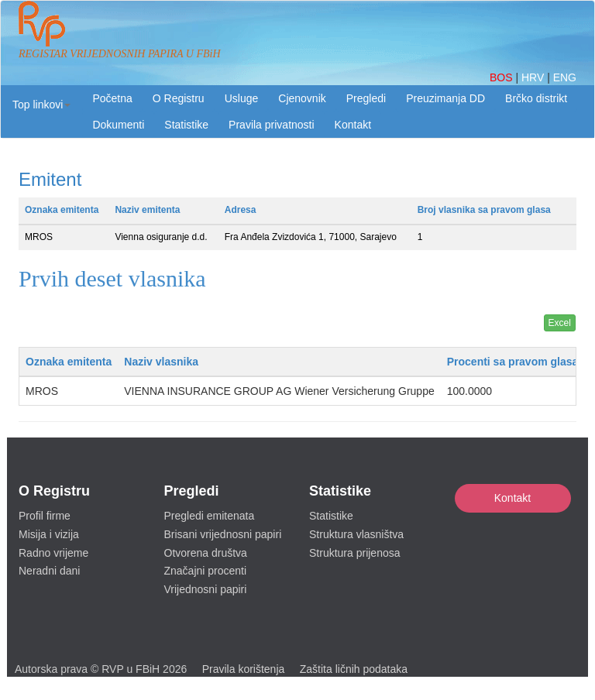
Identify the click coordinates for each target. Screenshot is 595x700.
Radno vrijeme (53, 553)
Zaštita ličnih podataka (354, 669)
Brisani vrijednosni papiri (223, 534)
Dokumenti (118, 125)
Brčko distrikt (536, 98)
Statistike (186, 125)
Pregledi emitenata (210, 516)
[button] (41, 105)
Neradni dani (49, 571)
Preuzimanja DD (445, 98)
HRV (534, 77)
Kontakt (512, 498)
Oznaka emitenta (62, 210)
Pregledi (366, 98)
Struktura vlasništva (356, 534)
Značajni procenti (206, 571)
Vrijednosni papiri (206, 589)
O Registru (179, 98)
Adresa (241, 210)
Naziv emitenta (147, 210)
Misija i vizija (49, 534)
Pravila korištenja (244, 669)
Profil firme (45, 516)
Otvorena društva (206, 553)
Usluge (242, 98)
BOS (502, 77)
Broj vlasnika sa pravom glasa (484, 210)
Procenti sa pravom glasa (513, 362)
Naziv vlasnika (161, 362)
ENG (565, 77)
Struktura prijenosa (355, 553)
